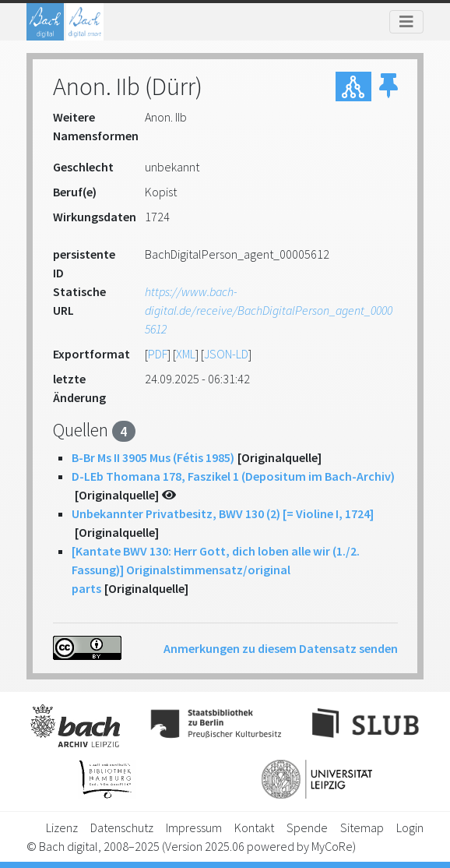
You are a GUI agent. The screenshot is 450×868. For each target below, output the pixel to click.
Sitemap (362, 827)
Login (410, 827)
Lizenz (62, 827)
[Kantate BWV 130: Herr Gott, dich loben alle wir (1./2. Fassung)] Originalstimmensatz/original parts (216, 570)
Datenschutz (122, 827)
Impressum (194, 827)
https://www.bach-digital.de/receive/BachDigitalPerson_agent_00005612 (269, 310)
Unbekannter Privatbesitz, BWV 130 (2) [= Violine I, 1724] (223, 513)
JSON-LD (226, 354)
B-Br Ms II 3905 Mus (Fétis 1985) (153, 457)
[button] (388, 86)
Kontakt (254, 827)
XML (186, 354)
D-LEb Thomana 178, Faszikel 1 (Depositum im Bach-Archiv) (233, 476)
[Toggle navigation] (406, 22)
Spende (307, 827)
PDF (158, 354)
